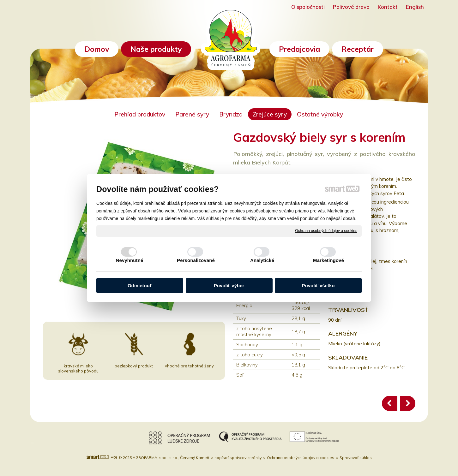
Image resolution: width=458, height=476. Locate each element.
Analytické (262, 260)
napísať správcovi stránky (238, 458)
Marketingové (328, 260)
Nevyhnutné (130, 260)
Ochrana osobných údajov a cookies (326, 231)
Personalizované (196, 260)
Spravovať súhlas (356, 458)
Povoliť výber (229, 286)
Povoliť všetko (318, 286)
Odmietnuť (140, 286)
